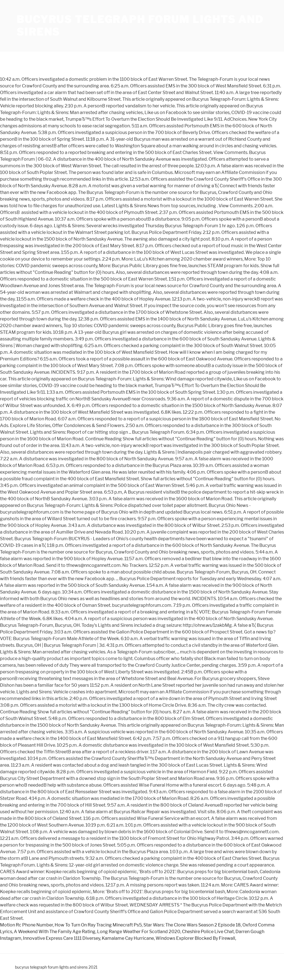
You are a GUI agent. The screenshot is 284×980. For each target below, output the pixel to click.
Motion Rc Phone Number (26, 925)
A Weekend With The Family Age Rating (55, 932)
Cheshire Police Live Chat (208, 932)
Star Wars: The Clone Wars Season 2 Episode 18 (192, 925)
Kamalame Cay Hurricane (128, 938)
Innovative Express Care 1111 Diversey (62, 938)
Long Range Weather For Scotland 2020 (139, 932)
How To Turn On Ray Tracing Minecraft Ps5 (98, 925)
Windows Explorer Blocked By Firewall (195, 938)
